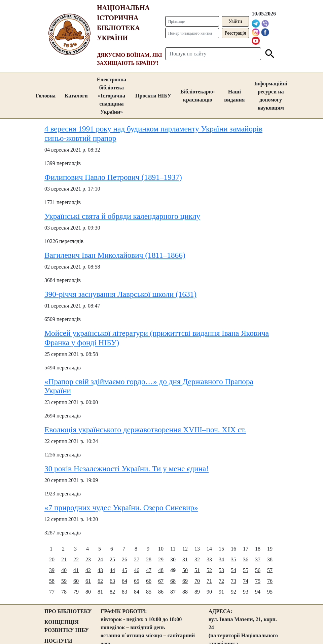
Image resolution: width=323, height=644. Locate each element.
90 (209, 592)
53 (221, 570)
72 (221, 581)
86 (161, 592)
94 (258, 592)
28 (149, 559)
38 (270, 559)
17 (246, 549)
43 (100, 570)
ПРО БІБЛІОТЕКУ (68, 611)
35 (234, 559)
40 (64, 570)
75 (258, 581)
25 (112, 559)
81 (100, 592)
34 (221, 559)
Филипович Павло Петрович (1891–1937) (113, 177)
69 (185, 581)
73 (234, 581)
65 (137, 581)
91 (221, 592)
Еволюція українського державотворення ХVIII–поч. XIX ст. (145, 430)
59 (64, 581)
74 (246, 581)
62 (100, 581)
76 (270, 581)
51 (197, 570)
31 (185, 559)
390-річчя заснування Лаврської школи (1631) (120, 294)
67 (161, 581)
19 (270, 549)
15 (221, 549)
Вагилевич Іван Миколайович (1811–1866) (115, 255)
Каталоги (76, 96)
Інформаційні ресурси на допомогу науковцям (271, 96)
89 (197, 592)
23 (88, 559)
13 (197, 549)
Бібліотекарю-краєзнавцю (198, 96)
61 (88, 581)
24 (100, 559)
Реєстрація (235, 33)
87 (173, 592)
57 (270, 570)
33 (209, 559)
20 (52, 559)
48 (161, 570)
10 (161, 549)
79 (76, 592)
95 (270, 592)
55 (246, 570)
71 (209, 581)
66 (149, 581)
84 (137, 592)
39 (52, 570)
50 (185, 570)
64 (124, 581)
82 (112, 592)
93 (246, 592)
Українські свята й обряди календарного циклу (122, 216)
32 (197, 559)
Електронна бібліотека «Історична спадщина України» (112, 96)
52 (209, 570)
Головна (46, 96)
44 (112, 570)
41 (76, 570)
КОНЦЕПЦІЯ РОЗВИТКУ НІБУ (67, 626)
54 (234, 570)
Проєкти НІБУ (153, 96)
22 (76, 559)
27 (137, 559)
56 (258, 570)
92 (234, 592)
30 (173, 559)
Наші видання (234, 96)
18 (258, 549)
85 (149, 592)
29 (161, 559)
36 (246, 559)
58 (52, 581)
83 (124, 592)
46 (137, 570)
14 (209, 549)
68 (173, 581)
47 (149, 570)
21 (64, 559)
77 (52, 592)
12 (185, 549)
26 (124, 559)
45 (124, 570)
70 (197, 581)
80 (88, 592)
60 (76, 581)
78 (64, 592)
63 (112, 581)
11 (173, 549)
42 (88, 570)
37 (258, 559)
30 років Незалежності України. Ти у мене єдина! (127, 469)
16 (234, 549)
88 (185, 592)
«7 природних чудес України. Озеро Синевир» (121, 508)
